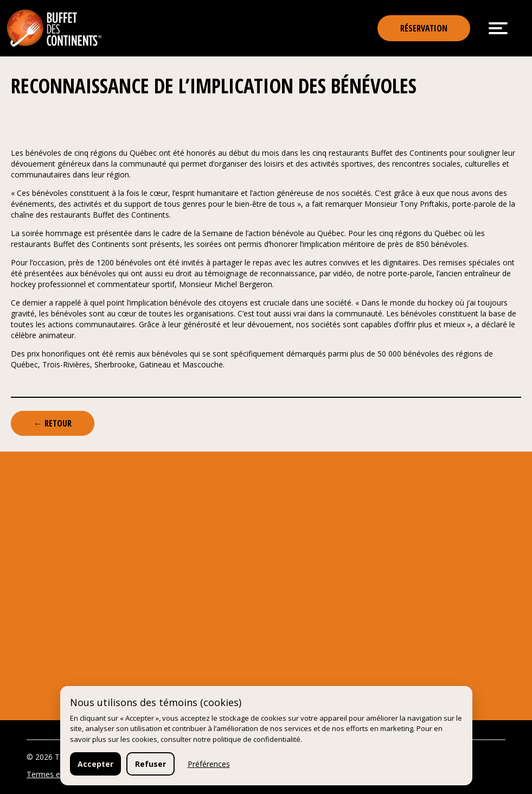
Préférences (209, 764)
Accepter (95, 764)
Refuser (150, 764)
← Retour (53, 423)
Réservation (424, 28)
